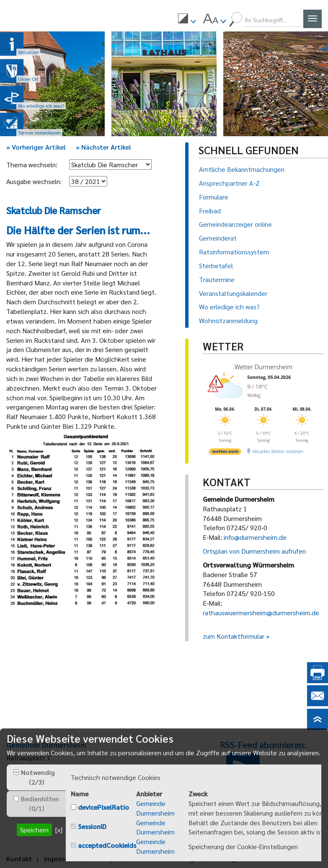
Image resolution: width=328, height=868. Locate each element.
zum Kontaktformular (234, 636)
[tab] (36, 777)
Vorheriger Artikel (36, 147)
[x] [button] (59, 830)
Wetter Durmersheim (261, 367)
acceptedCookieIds (107, 845)
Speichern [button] (34, 830)
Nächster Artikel (103, 147)
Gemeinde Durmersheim (155, 808)
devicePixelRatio (103, 807)
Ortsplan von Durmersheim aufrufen (254, 551)
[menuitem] (187, 20)
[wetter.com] (224, 450)
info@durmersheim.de (255, 537)
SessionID (92, 826)
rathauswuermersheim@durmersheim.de (261, 613)
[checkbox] (16, 772)
